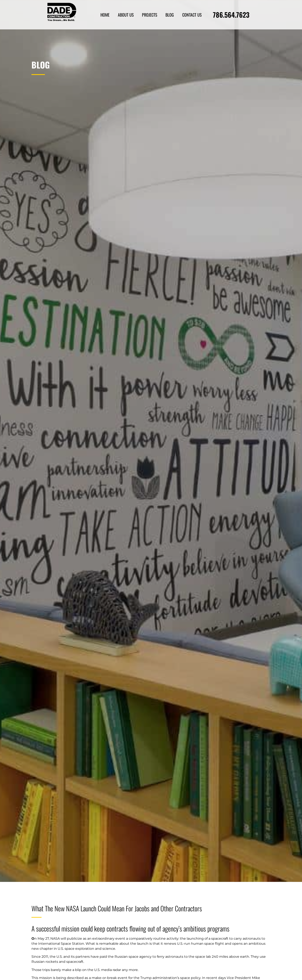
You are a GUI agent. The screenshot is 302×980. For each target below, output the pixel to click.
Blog (170, 15)
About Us (126, 15)
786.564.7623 (231, 15)
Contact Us (192, 15)
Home (105, 15)
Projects (150, 15)
